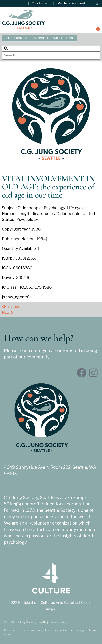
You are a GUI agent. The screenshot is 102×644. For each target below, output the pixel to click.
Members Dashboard (71, 3)
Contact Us (71, 630)
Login (96, 3)
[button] (98, 29)
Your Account (41, 3)
